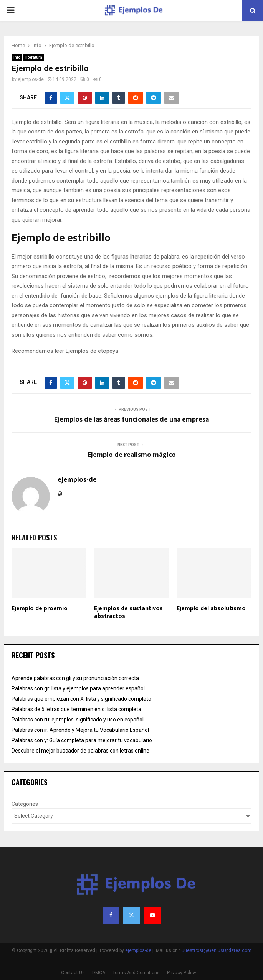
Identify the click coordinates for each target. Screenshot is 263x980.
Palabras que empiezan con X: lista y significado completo (81, 699)
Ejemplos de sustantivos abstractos (128, 613)
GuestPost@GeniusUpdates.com (216, 950)
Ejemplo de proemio (40, 609)
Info (17, 57)
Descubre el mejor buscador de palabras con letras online (80, 751)
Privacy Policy (182, 973)
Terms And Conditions (136, 973)
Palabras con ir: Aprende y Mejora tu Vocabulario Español (80, 730)
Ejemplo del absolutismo (211, 609)
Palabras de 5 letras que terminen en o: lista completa (76, 709)
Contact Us (73, 973)
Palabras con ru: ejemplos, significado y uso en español (78, 720)
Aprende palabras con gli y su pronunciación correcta (75, 678)
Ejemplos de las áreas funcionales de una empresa (131, 420)
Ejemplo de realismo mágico (132, 455)
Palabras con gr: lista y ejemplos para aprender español (78, 688)
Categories (25, 804)
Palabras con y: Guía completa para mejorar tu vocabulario (82, 740)
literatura (34, 57)
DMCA (99, 973)
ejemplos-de (31, 79)
